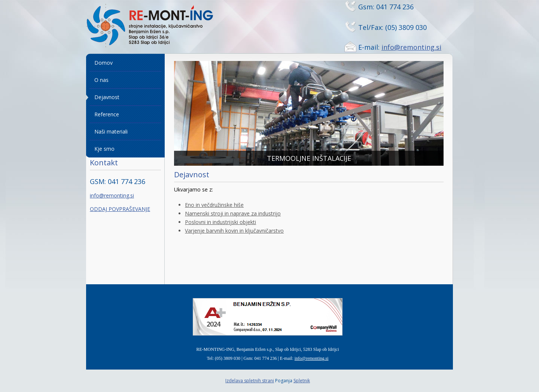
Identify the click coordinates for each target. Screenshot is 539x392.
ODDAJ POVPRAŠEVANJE (120, 209)
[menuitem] (125, 63)
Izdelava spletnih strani (250, 381)
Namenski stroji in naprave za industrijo (233, 213)
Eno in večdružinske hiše (214, 205)
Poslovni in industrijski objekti (220, 222)
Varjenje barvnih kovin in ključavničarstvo (234, 231)
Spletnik (302, 381)
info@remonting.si (411, 47)
